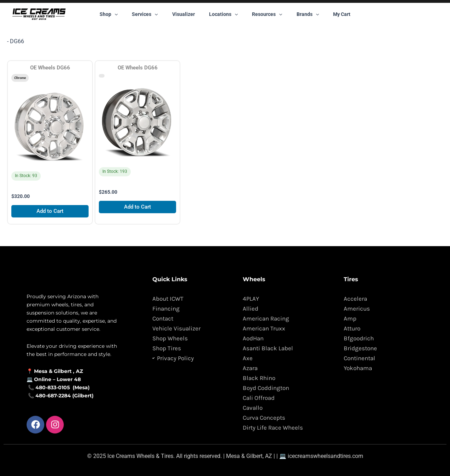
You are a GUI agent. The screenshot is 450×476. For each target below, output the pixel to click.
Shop (121, 14)
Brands (299, 14)
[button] (127, 14)
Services (153, 14)
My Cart (329, 14)
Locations (223, 14)
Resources (263, 14)
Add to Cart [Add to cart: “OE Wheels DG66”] (50, 213)
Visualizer (188, 14)
